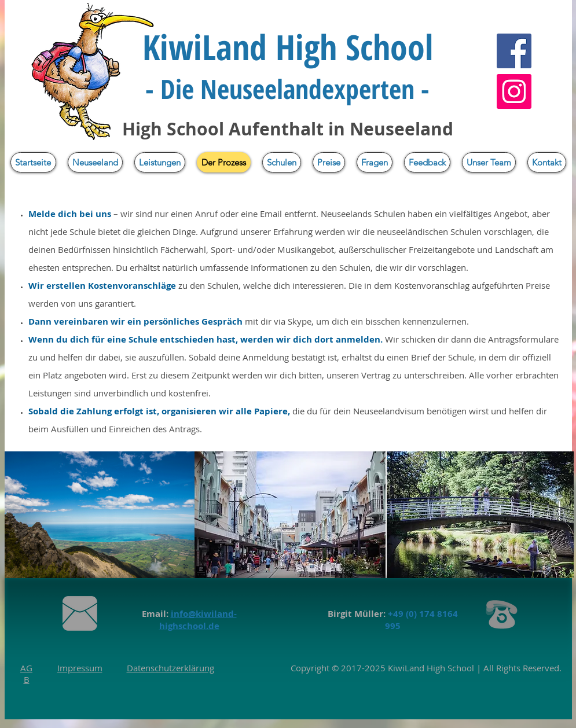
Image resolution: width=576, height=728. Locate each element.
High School (449, 668)
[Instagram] (514, 91)
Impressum (80, 668)
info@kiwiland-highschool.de (198, 620)
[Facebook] (514, 51)
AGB (26, 674)
